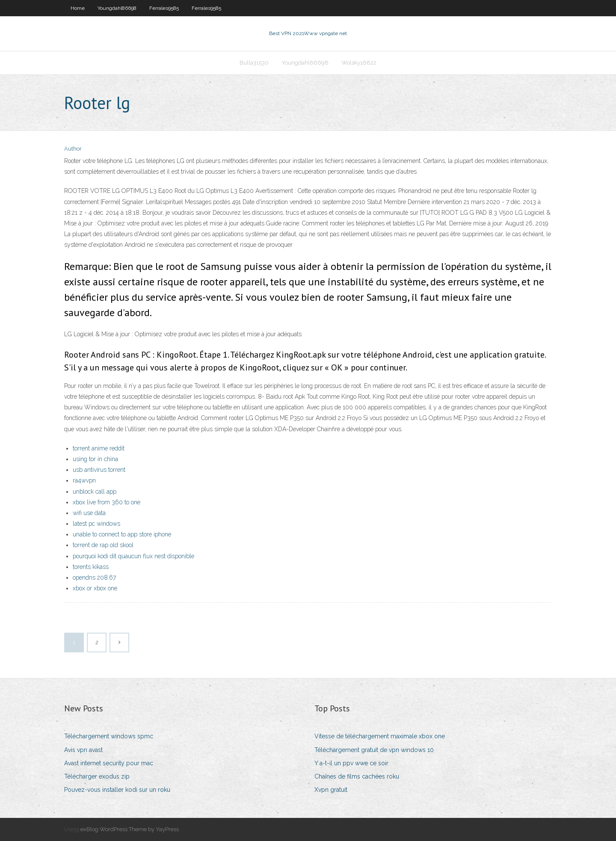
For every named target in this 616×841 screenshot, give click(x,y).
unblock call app (95, 492)
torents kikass (91, 567)
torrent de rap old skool (103, 545)
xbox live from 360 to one (107, 502)
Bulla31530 (254, 63)
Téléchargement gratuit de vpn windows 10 (374, 750)
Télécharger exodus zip (97, 776)
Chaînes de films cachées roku (357, 776)
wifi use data (89, 513)
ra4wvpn (84, 480)
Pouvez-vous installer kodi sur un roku (117, 790)
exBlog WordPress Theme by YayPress (130, 829)
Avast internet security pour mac (109, 763)
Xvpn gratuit (331, 790)
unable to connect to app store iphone (122, 534)
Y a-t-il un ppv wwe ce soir (351, 763)
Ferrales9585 (164, 8)
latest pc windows (96, 524)
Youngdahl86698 (117, 8)
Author (73, 149)
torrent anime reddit (99, 448)
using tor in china (95, 459)
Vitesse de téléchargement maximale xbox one (380, 736)
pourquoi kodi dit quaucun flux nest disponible (133, 556)
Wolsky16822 (359, 63)
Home (78, 8)
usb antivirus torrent (99, 470)
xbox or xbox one (95, 588)
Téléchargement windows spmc (109, 736)
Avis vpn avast (83, 750)
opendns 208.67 (94, 577)
